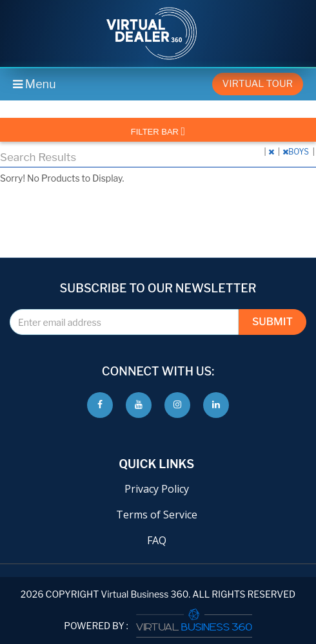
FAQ (157, 540)
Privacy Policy (157, 489)
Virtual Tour (258, 84)
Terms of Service (157, 515)
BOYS (297, 152)
